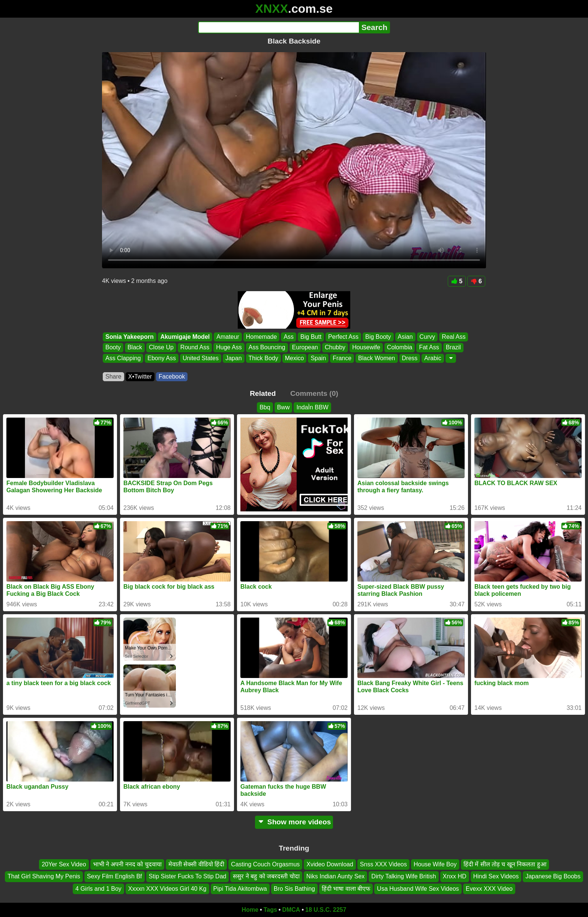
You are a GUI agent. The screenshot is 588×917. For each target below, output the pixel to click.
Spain (318, 358)
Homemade (262, 337)
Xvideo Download (330, 864)
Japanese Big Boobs (553, 877)
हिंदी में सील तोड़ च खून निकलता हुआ (505, 864)
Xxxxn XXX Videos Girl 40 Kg (167, 889)
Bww (283, 407)
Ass (289, 337)
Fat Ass (429, 348)
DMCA (291, 910)
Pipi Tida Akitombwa (240, 889)
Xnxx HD (455, 877)
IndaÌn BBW (312, 407)
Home (250, 910)
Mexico (295, 358)
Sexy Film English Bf (115, 877)
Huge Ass (229, 348)
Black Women (376, 358)
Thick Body (263, 358)
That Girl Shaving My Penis (44, 877)
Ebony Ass (162, 358)
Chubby (335, 348)
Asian (405, 337)
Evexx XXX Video (489, 889)
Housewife (366, 348)
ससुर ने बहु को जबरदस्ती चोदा (266, 877)
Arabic (433, 358)
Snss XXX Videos (383, 864)
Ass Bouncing (267, 348)
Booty (113, 348)
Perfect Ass (343, 337)
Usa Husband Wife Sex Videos (418, 889)
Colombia (400, 348)
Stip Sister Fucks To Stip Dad (188, 877)
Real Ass (454, 337)
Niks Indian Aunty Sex (336, 877)
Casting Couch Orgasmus (265, 864)
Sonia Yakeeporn (130, 337)
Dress (410, 358)
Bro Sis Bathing (294, 889)
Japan (234, 358)
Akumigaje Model (185, 337)
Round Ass (195, 348)
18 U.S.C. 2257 (326, 910)
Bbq (265, 407)
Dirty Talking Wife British (403, 877)
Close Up (161, 348)
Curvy (427, 337)
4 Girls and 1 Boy (98, 889)
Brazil (453, 348)
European (305, 348)
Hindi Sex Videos (496, 877)
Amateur (228, 337)
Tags (270, 910)
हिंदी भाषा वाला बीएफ (346, 889)
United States (201, 358)
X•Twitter (140, 377)
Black (135, 348)
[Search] (278, 27)
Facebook (172, 377)
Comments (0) (314, 393)
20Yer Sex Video (64, 864)
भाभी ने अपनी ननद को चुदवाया (127, 864)
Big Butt (311, 337)
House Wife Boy (435, 864)
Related (263, 393)
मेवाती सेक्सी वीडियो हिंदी (196, 864)
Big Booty (378, 337)
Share (113, 377)
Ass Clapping (123, 358)
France (342, 358)
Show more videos (294, 822)
